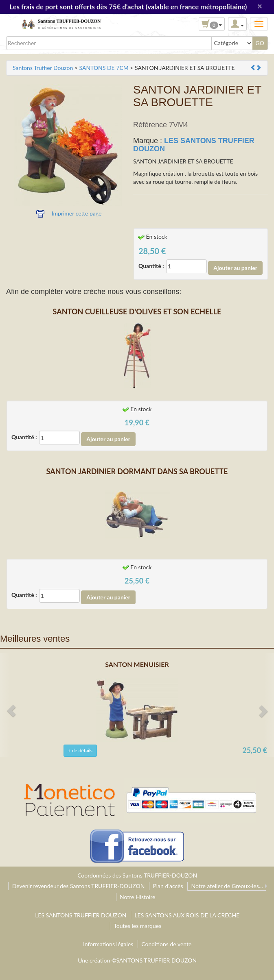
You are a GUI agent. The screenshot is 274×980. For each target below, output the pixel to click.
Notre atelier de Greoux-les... (227, 886)
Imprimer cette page (77, 213)
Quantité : (151, 266)
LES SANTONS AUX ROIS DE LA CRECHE (187, 915)
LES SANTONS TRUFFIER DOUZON (194, 145)
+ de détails (80, 750)
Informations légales (108, 944)
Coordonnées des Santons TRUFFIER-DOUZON (137, 875)
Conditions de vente (166, 944)
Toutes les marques (137, 926)
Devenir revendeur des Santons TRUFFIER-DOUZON (79, 886)
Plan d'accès (168, 886)
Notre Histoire (138, 897)
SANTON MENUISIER (137, 664)
